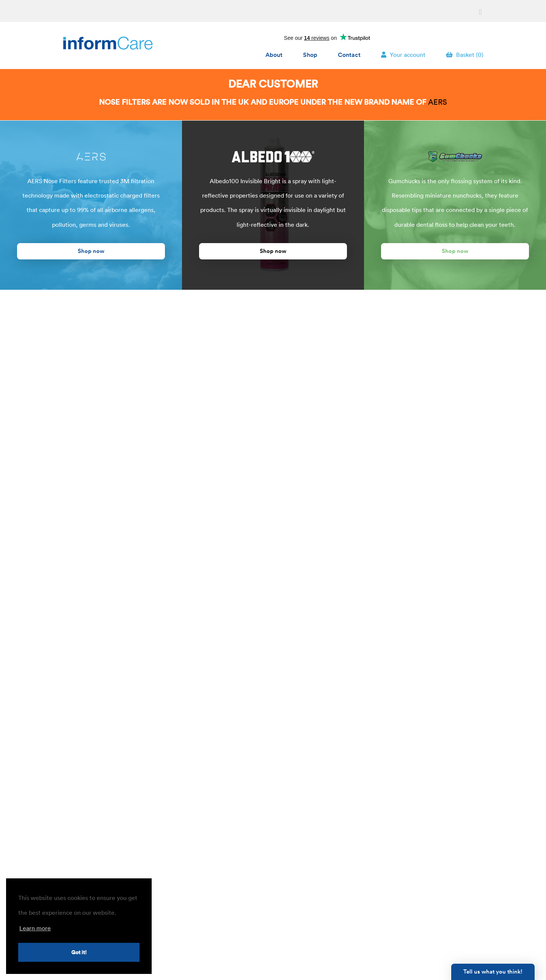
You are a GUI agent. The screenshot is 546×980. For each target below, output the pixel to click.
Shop (310, 54)
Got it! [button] (79, 952)
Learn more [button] (35, 928)
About (274, 54)
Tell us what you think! (493, 971)
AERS (438, 102)
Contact (349, 54)
